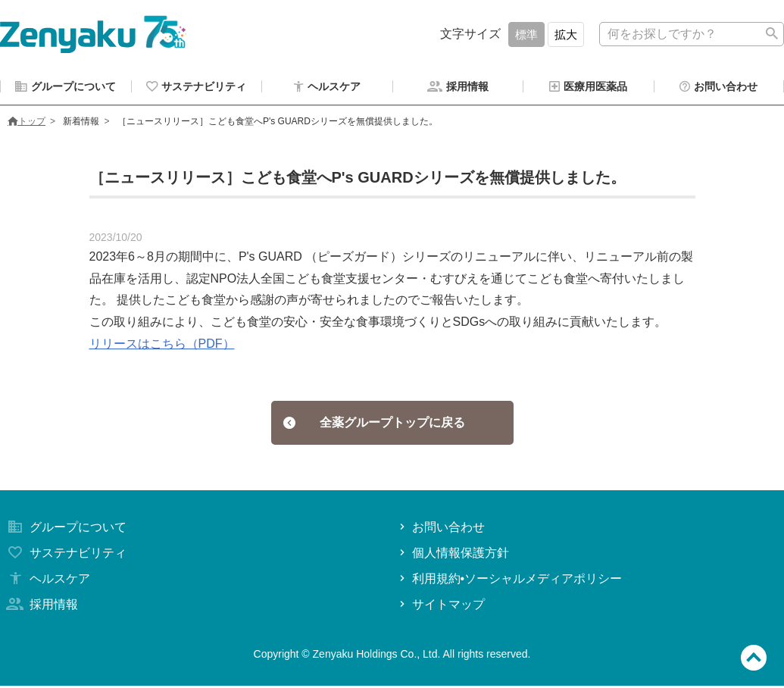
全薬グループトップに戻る (374, 425)
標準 (526, 34)
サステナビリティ (65, 555)
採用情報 (41, 607)
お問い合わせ (440, 529)
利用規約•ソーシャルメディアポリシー (509, 581)
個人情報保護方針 (453, 555)
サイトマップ (440, 607)
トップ (27, 124)
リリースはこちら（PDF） (162, 346)
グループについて (65, 529)
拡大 (566, 34)
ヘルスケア (47, 581)
